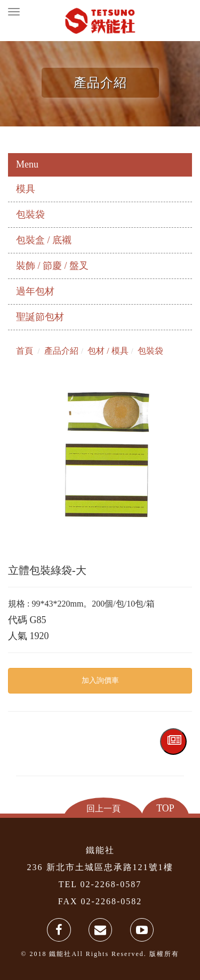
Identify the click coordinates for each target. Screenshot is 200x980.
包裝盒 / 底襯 (44, 240)
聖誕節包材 (40, 317)
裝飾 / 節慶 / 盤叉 (52, 266)
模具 (26, 189)
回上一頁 (103, 808)
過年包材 (35, 291)
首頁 (25, 351)
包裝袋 (30, 214)
